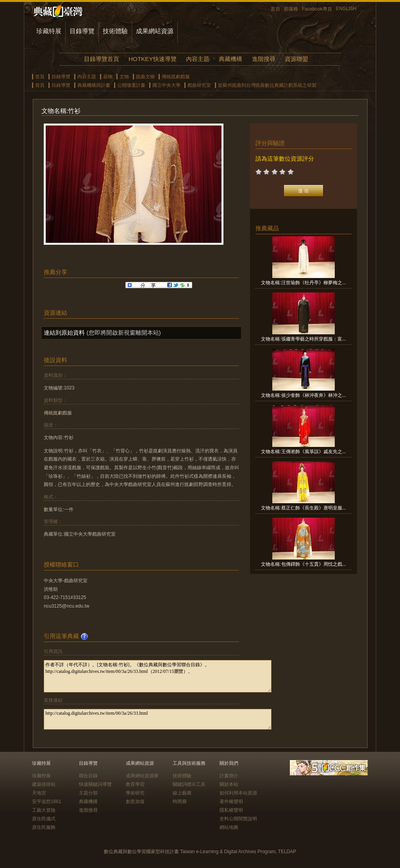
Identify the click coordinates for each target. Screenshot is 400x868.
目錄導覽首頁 (102, 59)
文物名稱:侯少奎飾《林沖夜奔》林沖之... (303, 395)
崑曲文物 (145, 77)
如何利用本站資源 (238, 793)
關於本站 (229, 784)
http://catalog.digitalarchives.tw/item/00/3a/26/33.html (158, 719)
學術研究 (135, 793)
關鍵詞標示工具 (189, 784)
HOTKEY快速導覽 (152, 59)
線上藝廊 (182, 793)
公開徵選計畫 (131, 85)
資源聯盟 (296, 59)
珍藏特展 (49, 31)
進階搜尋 (264, 59)
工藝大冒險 (44, 810)
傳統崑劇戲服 (176, 77)
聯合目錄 (88, 776)
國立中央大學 (166, 85)
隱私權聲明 (231, 810)
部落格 (291, 9)
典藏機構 (230, 59)
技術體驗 (115, 31)
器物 (108, 77)
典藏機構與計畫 (94, 85)
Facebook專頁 (317, 9)
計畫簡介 (229, 776)
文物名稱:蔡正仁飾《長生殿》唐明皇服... (303, 508)
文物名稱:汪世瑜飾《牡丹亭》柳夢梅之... (303, 283)
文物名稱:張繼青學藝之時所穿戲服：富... (303, 339)
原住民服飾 (44, 827)
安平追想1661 (47, 802)
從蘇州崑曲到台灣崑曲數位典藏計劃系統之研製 (267, 85)
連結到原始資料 (64, 333)
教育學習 (135, 784)
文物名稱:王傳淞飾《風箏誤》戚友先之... (303, 452)
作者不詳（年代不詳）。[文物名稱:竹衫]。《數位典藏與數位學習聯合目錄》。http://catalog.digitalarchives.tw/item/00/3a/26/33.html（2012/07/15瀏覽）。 (158, 676)
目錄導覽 (82, 31)
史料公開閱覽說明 (238, 819)
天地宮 (39, 793)
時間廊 (180, 802)
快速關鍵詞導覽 (95, 784)
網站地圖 (229, 827)
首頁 (275, 9)
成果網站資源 (155, 31)
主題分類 (88, 793)
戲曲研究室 (199, 85)
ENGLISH (346, 9)
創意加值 (135, 802)
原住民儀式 (44, 819)
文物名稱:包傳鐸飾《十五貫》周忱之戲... (303, 564)
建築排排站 (44, 784)
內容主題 (198, 59)
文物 (124, 77)
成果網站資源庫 (142, 776)
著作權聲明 (231, 802)
